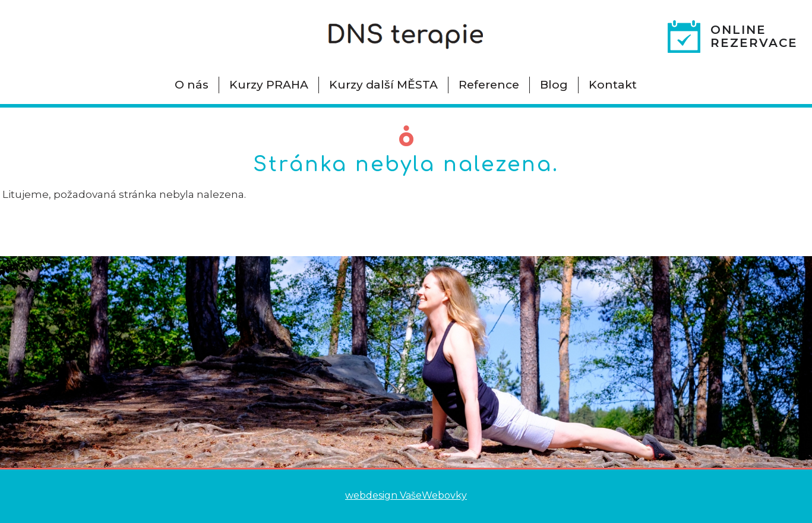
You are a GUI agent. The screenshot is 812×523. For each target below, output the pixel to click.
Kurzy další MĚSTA (383, 85)
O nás (192, 85)
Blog (554, 85)
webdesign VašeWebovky (406, 495)
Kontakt (613, 85)
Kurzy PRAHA (269, 85)
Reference (489, 85)
